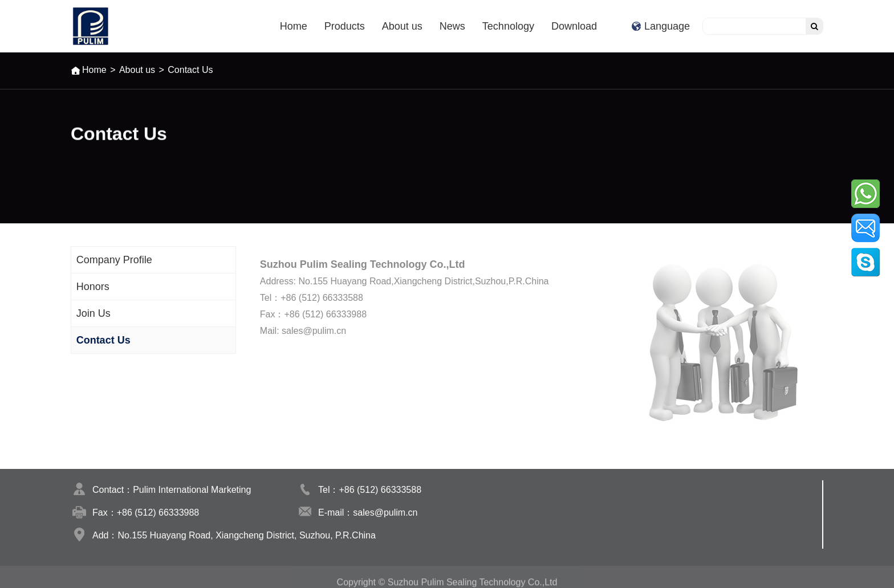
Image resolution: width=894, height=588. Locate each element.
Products (345, 26)
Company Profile (114, 260)
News (452, 26)
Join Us (94, 313)
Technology (508, 26)
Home (294, 26)
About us (402, 26)
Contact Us (103, 340)
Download (574, 26)
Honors (93, 287)
